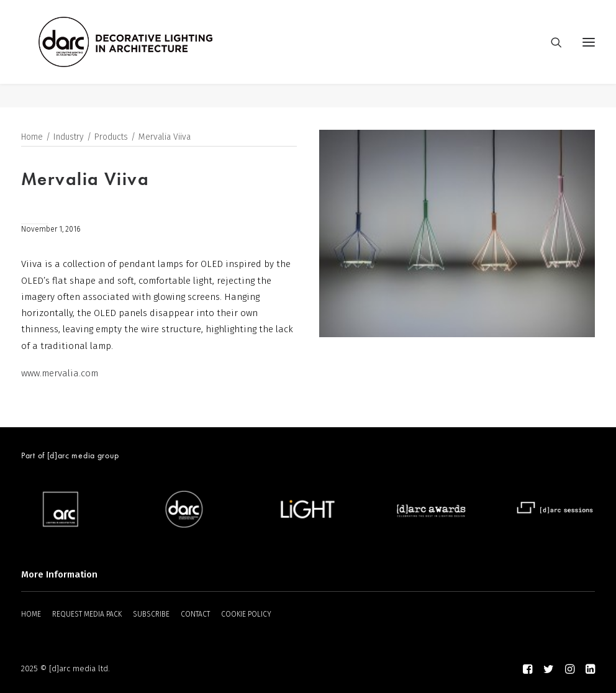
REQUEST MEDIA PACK (87, 614)
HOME (31, 614)
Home (32, 138)
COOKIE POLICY (246, 614)
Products (111, 138)
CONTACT (195, 614)
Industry (69, 138)
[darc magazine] (150, 54)
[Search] (551, 54)
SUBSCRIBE (151, 614)
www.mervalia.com (60, 374)
